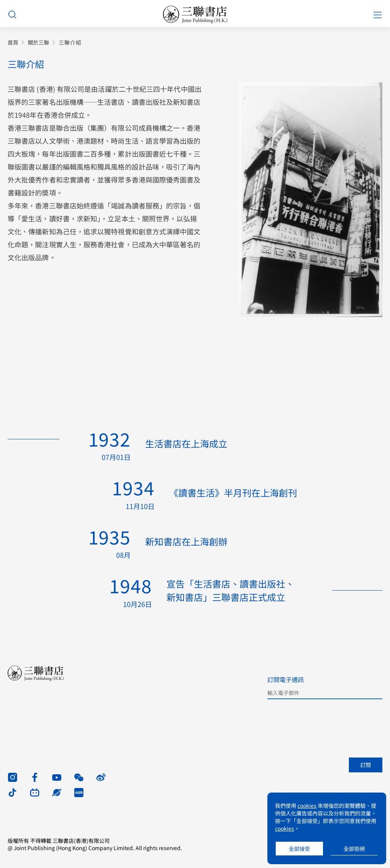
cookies (307, 806)
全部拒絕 (354, 849)
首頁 (13, 42)
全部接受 (299, 849)
